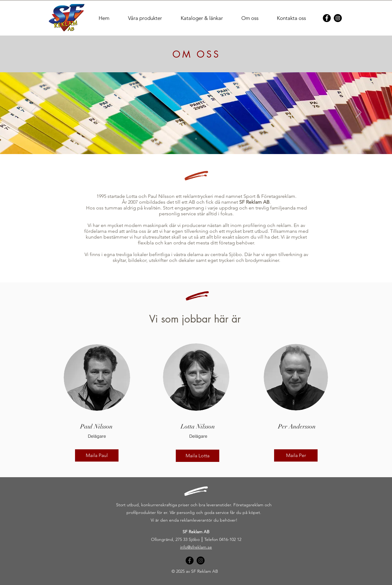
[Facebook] (327, 18)
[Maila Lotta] (198, 456)
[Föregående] (33, 113)
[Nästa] (359, 113)
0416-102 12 (230, 539)
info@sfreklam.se (196, 547)
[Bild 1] (196, 139)
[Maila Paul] (97, 455)
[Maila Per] (296, 455)
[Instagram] (338, 18)
